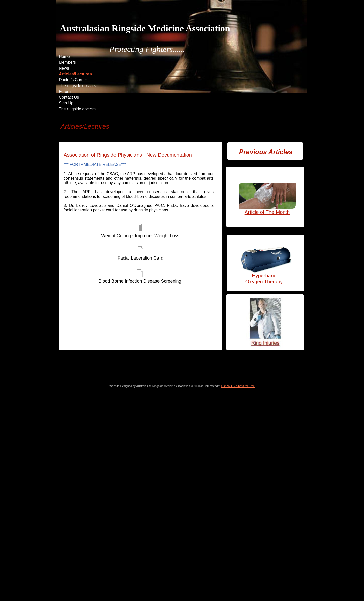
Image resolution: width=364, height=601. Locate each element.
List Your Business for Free (238, 386)
